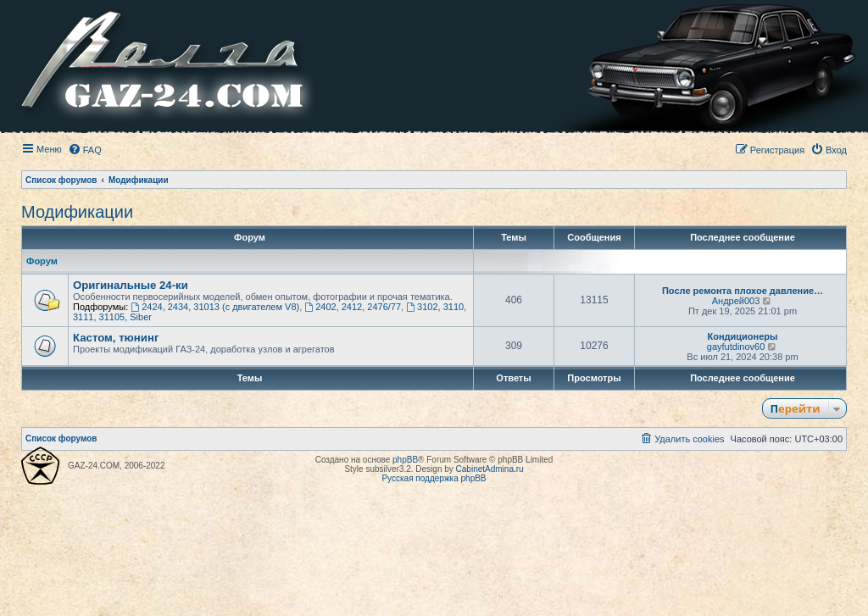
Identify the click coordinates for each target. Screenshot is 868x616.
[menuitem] (85, 150)
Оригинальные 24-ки (131, 285)
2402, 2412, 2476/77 (353, 307)
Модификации (77, 212)
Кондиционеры (743, 336)
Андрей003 (736, 301)
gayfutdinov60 (736, 347)
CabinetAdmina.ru (490, 469)
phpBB (405, 460)
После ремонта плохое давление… (743, 291)
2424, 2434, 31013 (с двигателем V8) (215, 307)
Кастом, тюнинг (116, 338)
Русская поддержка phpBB (434, 478)
